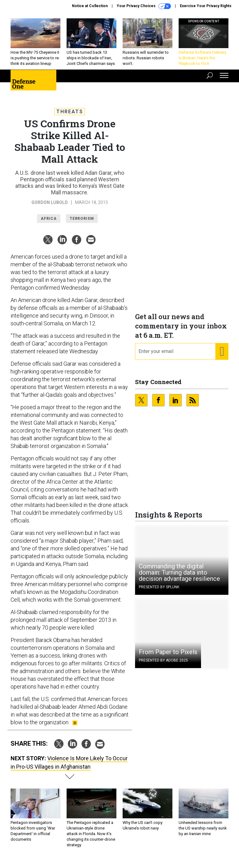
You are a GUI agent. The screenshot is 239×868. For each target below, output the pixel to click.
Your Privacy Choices (144, 6)
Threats (70, 116)
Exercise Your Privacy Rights (206, 6)
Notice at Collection (90, 6)
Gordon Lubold (50, 207)
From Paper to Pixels (168, 657)
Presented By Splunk (159, 592)
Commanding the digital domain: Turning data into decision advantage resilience (179, 577)
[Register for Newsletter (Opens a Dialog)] (222, 356)
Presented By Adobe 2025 (163, 665)
